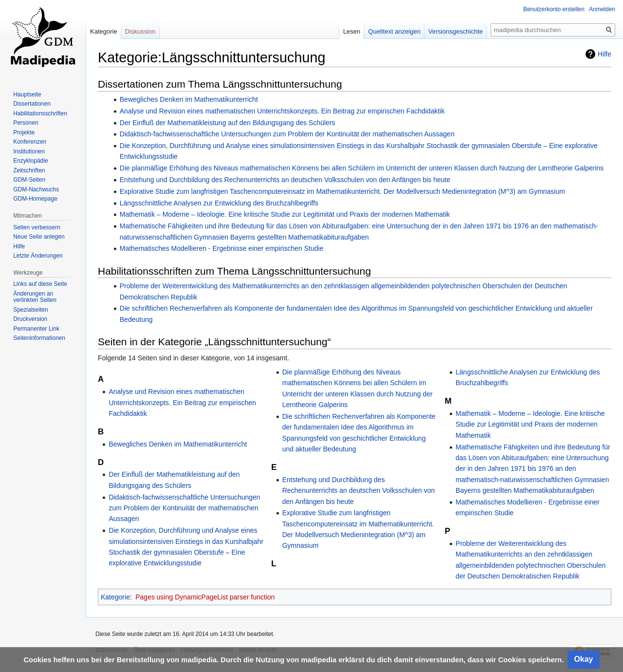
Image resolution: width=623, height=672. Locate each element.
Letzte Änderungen (38, 256)
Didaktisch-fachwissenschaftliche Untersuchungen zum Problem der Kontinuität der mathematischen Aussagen (287, 134)
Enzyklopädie (30, 161)
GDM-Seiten (29, 180)
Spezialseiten (30, 310)
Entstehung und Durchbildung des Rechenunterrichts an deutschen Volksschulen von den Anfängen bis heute (285, 180)
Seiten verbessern (37, 227)
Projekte (24, 132)
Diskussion (140, 31)
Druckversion (30, 319)
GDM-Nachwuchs (36, 189)
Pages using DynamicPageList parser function (205, 597)
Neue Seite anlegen (39, 237)
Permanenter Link (36, 329)
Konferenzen (30, 142)
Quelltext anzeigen (394, 31)
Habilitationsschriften (40, 113)
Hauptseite (27, 94)
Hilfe (605, 54)
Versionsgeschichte (456, 31)
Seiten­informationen (39, 338)
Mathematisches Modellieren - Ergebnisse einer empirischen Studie (222, 248)
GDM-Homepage (35, 199)
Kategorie (115, 597)
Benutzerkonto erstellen (554, 9)
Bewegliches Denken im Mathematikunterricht (189, 99)
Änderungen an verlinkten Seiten (35, 297)
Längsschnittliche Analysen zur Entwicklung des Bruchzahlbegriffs (219, 203)
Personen (26, 123)
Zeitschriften (29, 170)
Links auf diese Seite (40, 284)
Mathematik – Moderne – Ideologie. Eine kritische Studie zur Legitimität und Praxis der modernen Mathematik (285, 214)
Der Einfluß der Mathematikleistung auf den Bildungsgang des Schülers (228, 123)
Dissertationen (32, 104)
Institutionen (29, 151)
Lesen (352, 31)
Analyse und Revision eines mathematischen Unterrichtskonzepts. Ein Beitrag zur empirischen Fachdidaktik (282, 111)
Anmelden (602, 9)
